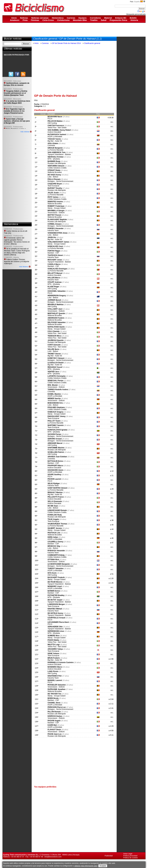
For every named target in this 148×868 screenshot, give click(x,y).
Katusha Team (53, 230)
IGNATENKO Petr (55, 676)
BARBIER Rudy (54, 161)
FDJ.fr (50, 119)
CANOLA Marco (54, 264)
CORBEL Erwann (55, 224)
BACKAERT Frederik (56, 577)
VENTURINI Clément (56, 166)
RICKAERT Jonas (55, 260)
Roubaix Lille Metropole (57, 163)
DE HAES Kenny (54, 175)
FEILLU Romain (54, 179)
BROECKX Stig (54, 546)
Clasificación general (92, 43)
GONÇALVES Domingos (57, 269)
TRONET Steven (54, 354)
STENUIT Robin (54, 170)
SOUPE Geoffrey (54, 475)
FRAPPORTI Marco (55, 466)
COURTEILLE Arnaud (56, 618)
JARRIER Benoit (54, 300)
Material (108, 18)
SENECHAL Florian (56, 381)
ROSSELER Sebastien (57, 685)
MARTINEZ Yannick (55, 425)
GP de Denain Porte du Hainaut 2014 (66, 43)
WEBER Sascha (54, 398)
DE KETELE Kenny (55, 613)
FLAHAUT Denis (54, 730)
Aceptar (103, 866)
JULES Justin (53, 193)
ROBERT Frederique (56, 206)
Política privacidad (130, 856)
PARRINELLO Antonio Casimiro (61, 662)
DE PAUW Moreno (55, 582)
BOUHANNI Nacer (55, 117)
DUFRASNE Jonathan (56, 689)
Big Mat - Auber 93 (55, 141)
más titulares (24, 267)
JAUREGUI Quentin (56, 340)
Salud (104, 20)
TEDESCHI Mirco (54, 336)
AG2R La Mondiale (55, 137)
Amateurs (15, 20)
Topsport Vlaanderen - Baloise (59, 154)
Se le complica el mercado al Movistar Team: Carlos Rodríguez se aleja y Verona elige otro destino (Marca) (17, 252)
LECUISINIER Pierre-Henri (58, 622)
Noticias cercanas (40, 18)
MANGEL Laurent (55, 680)
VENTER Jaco (53, 372)
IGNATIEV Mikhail (55, 609)
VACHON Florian (54, 434)
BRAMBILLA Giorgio (56, 211)
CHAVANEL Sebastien (57, 291)
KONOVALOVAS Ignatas (58, 430)
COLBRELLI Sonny (55, 542)
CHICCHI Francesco (56, 126)
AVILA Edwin (53, 143)
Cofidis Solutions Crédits (57, 168)
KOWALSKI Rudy (55, 515)
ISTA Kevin (52, 573)
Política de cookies (131, 858)
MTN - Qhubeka (54, 159)
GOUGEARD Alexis (55, 470)
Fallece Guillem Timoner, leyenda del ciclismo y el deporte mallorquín (17, 262)
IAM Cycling (52, 123)
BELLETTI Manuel (55, 273)
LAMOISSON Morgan (56, 604)
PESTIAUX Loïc (54, 533)
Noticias (24, 18)
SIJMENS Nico (53, 636)
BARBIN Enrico (54, 591)
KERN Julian (53, 537)
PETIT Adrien (53, 197)
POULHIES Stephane (56, 407)
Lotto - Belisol (53, 177)
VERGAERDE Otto (55, 627)
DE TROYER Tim (54, 694)
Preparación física (118, 20)
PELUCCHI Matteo (55, 121)
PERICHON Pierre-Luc (57, 707)
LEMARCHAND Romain (57, 510)
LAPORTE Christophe (57, 376)
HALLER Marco (54, 278)
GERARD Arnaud (55, 439)
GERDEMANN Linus (56, 631)
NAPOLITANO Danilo (56, 327)
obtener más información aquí (86, 866)
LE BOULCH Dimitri (56, 363)
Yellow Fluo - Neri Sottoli (57, 128)
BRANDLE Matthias (56, 305)
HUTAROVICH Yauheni (57, 135)
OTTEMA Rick (53, 560)
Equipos (83, 18)
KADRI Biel (52, 725)
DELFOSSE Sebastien (57, 322)
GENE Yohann (53, 654)
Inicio (14, 18)
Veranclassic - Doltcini (56, 213)
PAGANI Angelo (54, 721)
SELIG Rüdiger (54, 484)
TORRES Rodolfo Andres (58, 390)
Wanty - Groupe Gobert (57, 208)
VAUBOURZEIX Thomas (57, 524)
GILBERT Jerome (55, 528)
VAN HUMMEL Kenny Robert (59, 130)
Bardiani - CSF (53, 253)
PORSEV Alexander (56, 228)
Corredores (95, 18)
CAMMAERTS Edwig (56, 555)
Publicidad (109, 856)
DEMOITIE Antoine (55, 202)
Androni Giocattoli (54, 132)
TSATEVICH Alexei (55, 255)
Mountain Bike (80, 20)
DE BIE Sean (53, 506)
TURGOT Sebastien (56, 569)
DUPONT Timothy (55, 188)
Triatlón (94, 20)
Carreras (71, 18)
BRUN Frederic (54, 658)
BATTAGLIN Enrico (55, 461)
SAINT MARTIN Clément (57, 488)
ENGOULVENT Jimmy (57, 416)
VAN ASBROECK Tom (57, 152)
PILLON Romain (54, 712)
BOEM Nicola (53, 698)
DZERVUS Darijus (55, 716)
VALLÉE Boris (53, 349)
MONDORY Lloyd (55, 586)
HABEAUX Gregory (55, 412)
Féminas (35, 20)
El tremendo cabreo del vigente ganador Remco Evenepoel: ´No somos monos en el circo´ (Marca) (17, 241)
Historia (134, 20)
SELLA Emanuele (55, 501)
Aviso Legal (128, 854)
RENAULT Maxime (55, 492)
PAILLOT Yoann (54, 421)
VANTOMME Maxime (56, 448)
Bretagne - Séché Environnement (60, 181)
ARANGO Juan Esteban (57, 457)
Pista (25, 20)
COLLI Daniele (53, 331)
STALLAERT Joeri (55, 309)
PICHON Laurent (54, 479)
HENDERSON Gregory (57, 296)
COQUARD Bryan (55, 184)
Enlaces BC (121, 18)
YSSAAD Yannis (54, 139)
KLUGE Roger (53, 287)
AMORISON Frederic (56, 318)
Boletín (133, 18)
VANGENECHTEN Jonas (58, 233)
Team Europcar (53, 186)
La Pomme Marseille (55, 150)
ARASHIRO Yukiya (55, 649)
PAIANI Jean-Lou (54, 734)
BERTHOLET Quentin (56, 313)
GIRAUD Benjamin (55, 148)
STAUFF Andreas (55, 282)
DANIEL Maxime (54, 394)
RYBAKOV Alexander (56, 551)
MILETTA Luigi (54, 645)
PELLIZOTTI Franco (56, 497)
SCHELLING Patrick (56, 452)
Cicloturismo (63, 20)
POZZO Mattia (53, 640)
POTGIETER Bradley (56, 595)
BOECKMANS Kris (55, 403)
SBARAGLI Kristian (56, 157)
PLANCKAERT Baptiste (57, 220)
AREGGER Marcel (55, 443)
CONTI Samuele (54, 345)
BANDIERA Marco (55, 667)
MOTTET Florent (54, 215)
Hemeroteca (58, 18)
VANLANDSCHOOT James (58, 242)
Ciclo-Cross (48, 20)
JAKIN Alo (52, 237)
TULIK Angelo (53, 519)
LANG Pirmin (53, 671)
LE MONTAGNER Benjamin (59, 564)
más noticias (25, 132)
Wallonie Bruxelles (55, 172)
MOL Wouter (53, 385)
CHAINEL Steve (54, 703)
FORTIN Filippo (54, 251)
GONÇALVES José (55, 246)
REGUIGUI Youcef (55, 367)
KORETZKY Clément (56, 358)
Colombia (51, 145)
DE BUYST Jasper (55, 600)
